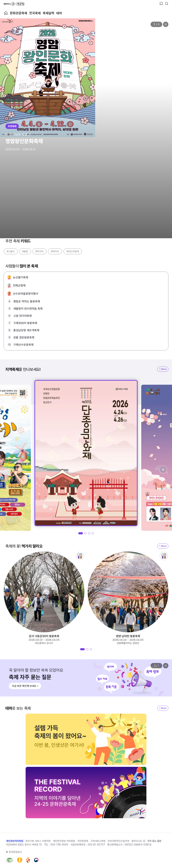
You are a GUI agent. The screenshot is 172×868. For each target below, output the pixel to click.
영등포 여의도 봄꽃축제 (27, 301)
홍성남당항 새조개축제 (26, 330)
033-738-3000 (59, 845)
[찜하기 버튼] (161, 4)
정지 (166, 24)
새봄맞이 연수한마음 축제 (28, 309)
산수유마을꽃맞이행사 (26, 294)
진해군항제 (19, 286)
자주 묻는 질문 (154, 841)
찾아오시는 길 (138, 841)
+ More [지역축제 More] (163, 369)
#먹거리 (39, 251)
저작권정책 (83, 841)
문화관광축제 (19, 13)
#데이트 (55, 251)
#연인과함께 (73, 251)
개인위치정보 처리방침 (64, 841)
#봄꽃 (25, 251)
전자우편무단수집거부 (118, 841)
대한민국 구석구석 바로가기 (14, 4)
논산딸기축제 (21, 277)
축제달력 (48, 13)
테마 (59, 13)
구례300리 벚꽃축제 (25, 323)
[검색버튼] (167, 4)
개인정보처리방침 (15, 841)
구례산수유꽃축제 (23, 345)
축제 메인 (6, 13)
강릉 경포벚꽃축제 (24, 338)
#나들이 (11, 251)
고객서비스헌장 (98, 841)
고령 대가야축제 (23, 316)
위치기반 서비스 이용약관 (38, 841)
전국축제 (35, 13)
